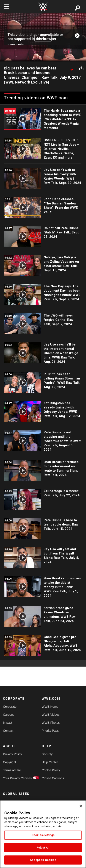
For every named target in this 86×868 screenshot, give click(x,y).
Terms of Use (12, 770)
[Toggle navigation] (6, 6)
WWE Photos (51, 723)
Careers (8, 715)
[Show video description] (72, 68)
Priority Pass (50, 731)
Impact (8, 723)
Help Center (50, 762)
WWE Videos (51, 715)
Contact (8, 731)
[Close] (81, 806)
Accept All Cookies (43, 860)
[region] (43, 834)
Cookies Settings (43, 835)
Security (47, 754)
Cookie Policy (51, 770)
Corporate (10, 707)
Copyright (10, 762)
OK (43, 38)
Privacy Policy (12, 754)
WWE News (50, 707)
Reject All (43, 848)
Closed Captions (51, 778)
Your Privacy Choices (13, 778)
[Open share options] (81, 68)
